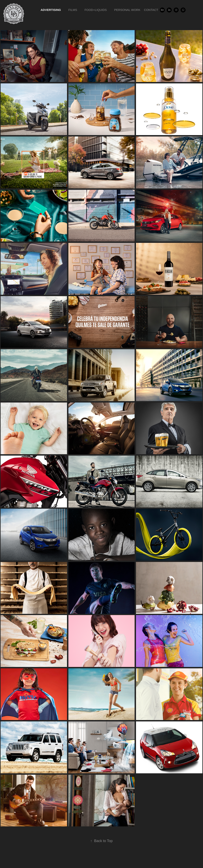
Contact (151, 10)
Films (73, 10)
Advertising (51, 10)
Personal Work (127, 10)
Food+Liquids (96, 10)
